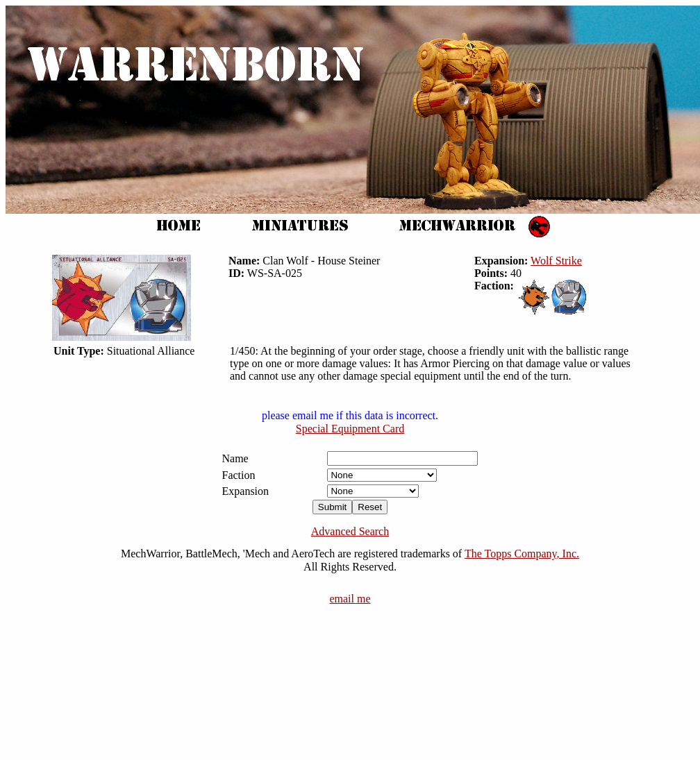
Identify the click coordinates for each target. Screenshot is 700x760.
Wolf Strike (556, 261)
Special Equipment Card (350, 429)
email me (350, 599)
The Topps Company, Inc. (522, 554)
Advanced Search (350, 531)
